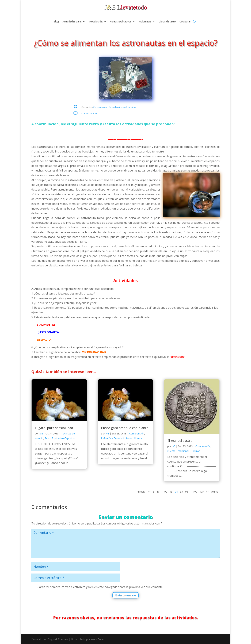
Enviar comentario (125, 595)
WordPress (98, 639)
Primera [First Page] (141, 492)
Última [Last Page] (215, 492)
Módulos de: (96, 22)
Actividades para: (72, 22)
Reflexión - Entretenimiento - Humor (122, 438)
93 (171, 492)
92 (166, 492)
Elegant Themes (58, 639)
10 (158, 492)
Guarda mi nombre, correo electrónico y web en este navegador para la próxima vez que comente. (99, 587)
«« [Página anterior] (149, 492)
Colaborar (185, 22)
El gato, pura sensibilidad (54, 428)
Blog (56, 22)
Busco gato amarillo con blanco (125, 428)
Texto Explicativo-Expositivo (123, 107)
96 (187, 492)
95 (181, 492)
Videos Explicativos (121, 22)
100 (195, 492)
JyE (41, 433)
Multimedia (145, 22)
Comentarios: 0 (89, 113)
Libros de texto (167, 22)
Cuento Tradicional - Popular (183, 451)
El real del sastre (180, 441)
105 (202, 492)
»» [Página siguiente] (207, 492)
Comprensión (100, 107)
